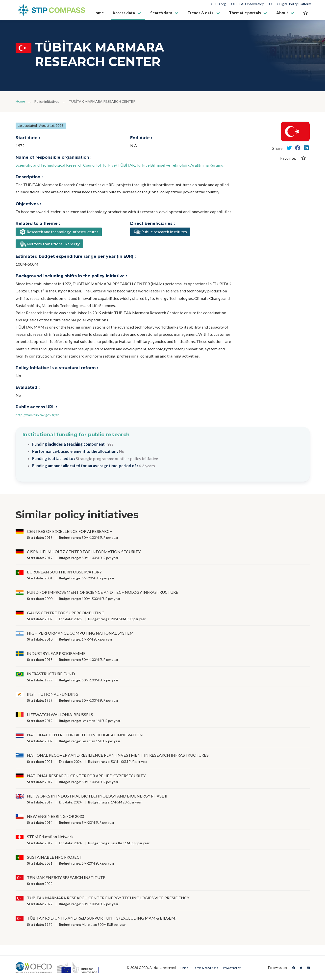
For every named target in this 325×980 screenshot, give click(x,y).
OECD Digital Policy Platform (290, 4)
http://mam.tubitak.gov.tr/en (41, 417)
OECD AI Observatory (248, 4)
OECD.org (218, 4)
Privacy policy (234, 968)
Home (21, 102)
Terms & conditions (204, 968)
